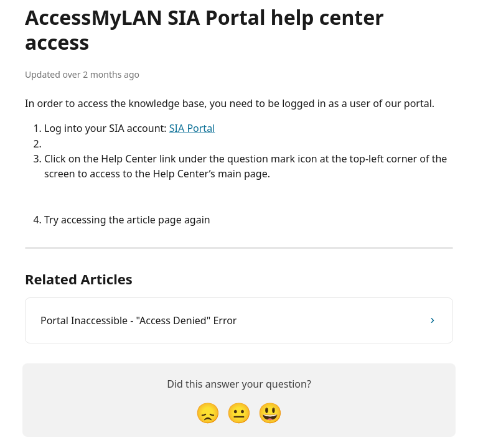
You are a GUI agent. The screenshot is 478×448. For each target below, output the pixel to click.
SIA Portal (192, 128)
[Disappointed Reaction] (208, 412)
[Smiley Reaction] (270, 412)
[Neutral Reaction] (239, 412)
